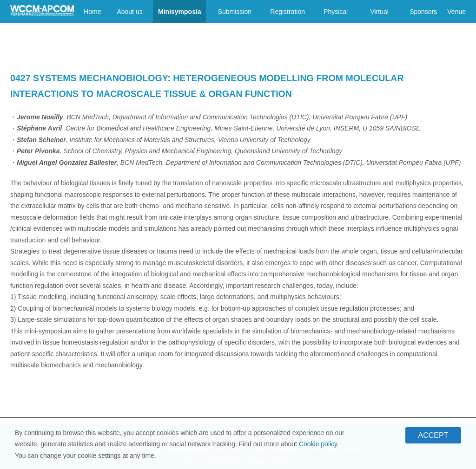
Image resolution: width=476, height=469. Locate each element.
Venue (456, 12)
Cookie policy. (319, 446)
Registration (288, 12)
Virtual (380, 12)
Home (92, 12)
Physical (336, 12)
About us (129, 12)
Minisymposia (180, 12)
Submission (235, 12)
